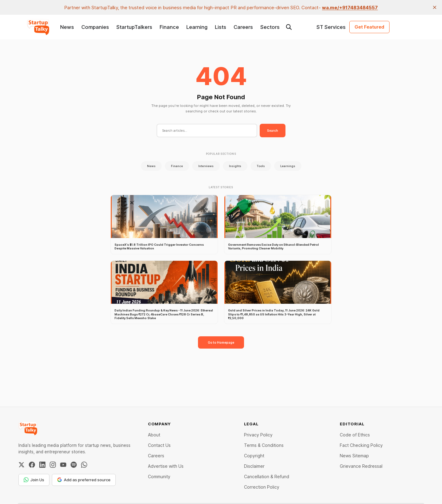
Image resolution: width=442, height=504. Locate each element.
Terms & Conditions (264, 445)
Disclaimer (254, 466)
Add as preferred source (84, 480)
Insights (235, 166)
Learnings (288, 166)
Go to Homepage (221, 342)
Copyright (254, 456)
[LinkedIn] (42, 465)
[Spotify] (74, 465)
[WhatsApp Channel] (84, 465)
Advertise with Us (166, 466)
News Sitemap (354, 456)
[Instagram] (53, 465)
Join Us (34, 480)
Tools (261, 166)
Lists (221, 27)
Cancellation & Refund (267, 477)
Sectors (270, 27)
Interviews (206, 166)
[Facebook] (32, 465)
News (67, 27)
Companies (95, 27)
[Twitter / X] (21, 465)
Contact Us (159, 445)
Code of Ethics (355, 435)
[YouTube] (63, 465)
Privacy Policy (258, 435)
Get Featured (369, 27)
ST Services (331, 27)
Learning (197, 27)
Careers (243, 27)
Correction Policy (262, 487)
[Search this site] (289, 27)
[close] (435, 7)
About (154, 435)
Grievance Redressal (361, 466)
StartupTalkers (134, 27)
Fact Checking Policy (361, 445)
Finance (169, 27)
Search (273, 131)
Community (159, 477)
